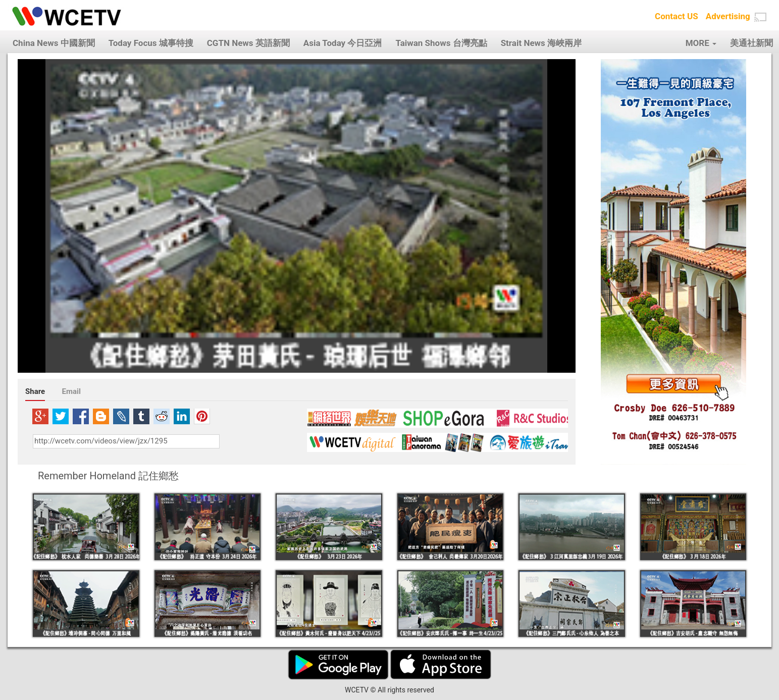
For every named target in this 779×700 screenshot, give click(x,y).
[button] (760, 17)
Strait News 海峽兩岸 (541, 43)
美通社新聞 (751, 43)
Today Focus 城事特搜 (151, 43)
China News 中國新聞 (54, 43)
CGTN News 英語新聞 (248, 43)
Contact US (677, 16)
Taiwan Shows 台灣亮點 (441, 43)
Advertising (728, 16)
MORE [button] (701, 43)
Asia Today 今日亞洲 (343, 43)
